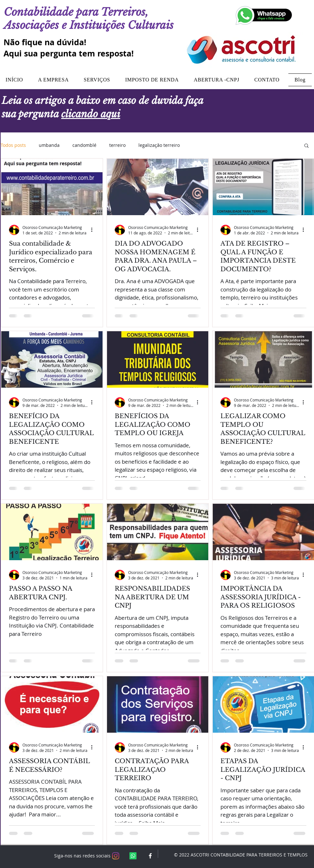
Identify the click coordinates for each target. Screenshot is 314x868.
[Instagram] (116, 856)
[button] (306, 146)
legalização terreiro (159, 145)
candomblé (84, 145)
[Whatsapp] (133, 856)
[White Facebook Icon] (150, 856)
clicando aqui (91, 114)
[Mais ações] (94, 230)
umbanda (49, 145)
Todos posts (13, 145)
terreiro (117, 145)
